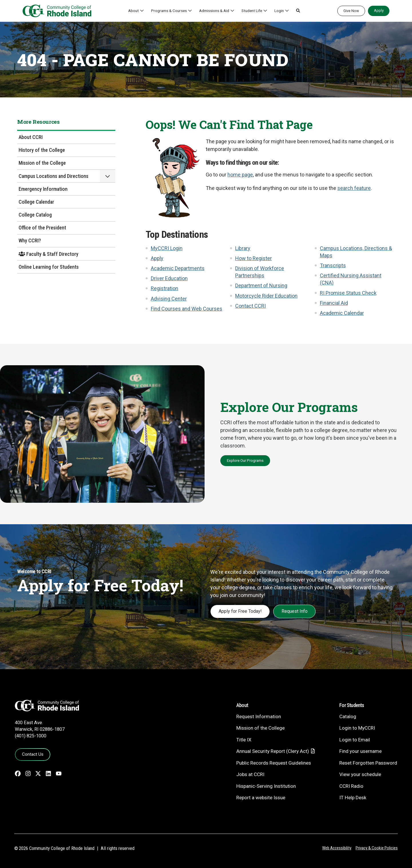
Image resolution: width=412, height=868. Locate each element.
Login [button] (279, 11)
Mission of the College (42, 163)
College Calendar (36, 202)
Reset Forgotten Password (368, 763)
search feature (354, 188)
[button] (298, 11)
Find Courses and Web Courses (187, 309)
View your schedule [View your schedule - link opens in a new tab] (360, 774)
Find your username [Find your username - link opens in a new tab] (360, 751)
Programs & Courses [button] (169, 11)
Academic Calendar (342, 313)
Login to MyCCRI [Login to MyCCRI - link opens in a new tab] (357, 728)
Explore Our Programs (245, 460)
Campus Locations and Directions (54, 176)
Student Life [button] (252, 11)
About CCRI (31, 137)
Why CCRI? (30, 240)
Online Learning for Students (49, 267)
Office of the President (42, 228)
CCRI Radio (351, 786)
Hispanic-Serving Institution (266, 786)
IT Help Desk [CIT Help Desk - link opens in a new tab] (353, 798)
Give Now (351, 11)
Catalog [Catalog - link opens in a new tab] (348, 716)
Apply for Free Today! (240, 611)
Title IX (244, 740)
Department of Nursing (261, 285)
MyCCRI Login (167, 248)
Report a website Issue (261, 798)
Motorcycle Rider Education (266, 296)
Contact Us (33, 754)
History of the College (42, 150)
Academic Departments (178, 268)
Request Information (259, 716)
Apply (379, 10)
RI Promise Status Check (348, 293)
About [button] (133, 11)
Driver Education (169, 278)
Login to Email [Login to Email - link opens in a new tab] (355, 740)
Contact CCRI (250, 306)
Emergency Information (43, 189)
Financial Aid (334, 303)
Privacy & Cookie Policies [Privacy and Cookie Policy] (377, 848)
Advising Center (169, 299)
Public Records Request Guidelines (274, 763)
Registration (165, 288)
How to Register (253, 258)
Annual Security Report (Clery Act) (273, 751)
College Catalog (35, 215)
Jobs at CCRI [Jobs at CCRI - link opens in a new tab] (250, 774)
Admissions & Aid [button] (214, 11)
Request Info (295, 611)
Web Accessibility (337, 848)
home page (240, 175)
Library (243, 248)
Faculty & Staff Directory (48, 254)
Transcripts (333, 265)
